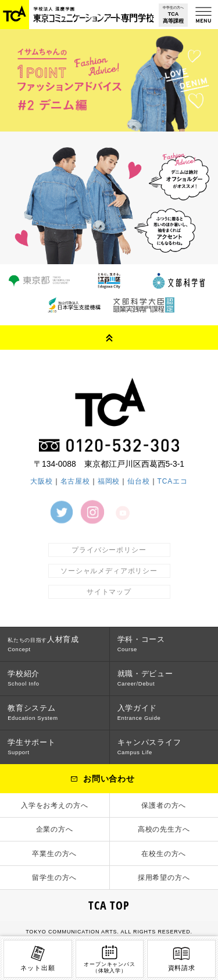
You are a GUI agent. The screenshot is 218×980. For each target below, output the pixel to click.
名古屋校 (75, 481)
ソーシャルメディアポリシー (109, 571)
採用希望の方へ (164, 878)
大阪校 (42, 481)
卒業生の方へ (54, 854)
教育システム (33, 712)
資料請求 (182, 958)
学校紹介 (24, 678)
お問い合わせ (109, 779)
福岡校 (109, 481)
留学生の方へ (54, 878)
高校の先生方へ (164, 829)
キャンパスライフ (149, 747)
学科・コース (141, 644)
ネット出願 (37, 958)
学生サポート (31, 747)
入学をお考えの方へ (55, 805)
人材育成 (43, 644)
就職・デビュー (145, 678)
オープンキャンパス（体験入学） (110, 958)
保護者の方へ (164, 805)
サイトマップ (109, 592)
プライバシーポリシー (109, 550)
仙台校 (139, 481)
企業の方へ (55, 829)
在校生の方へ (164, 854)
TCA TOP (109, 905)
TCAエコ (173, 481)
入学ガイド (139, 712)
